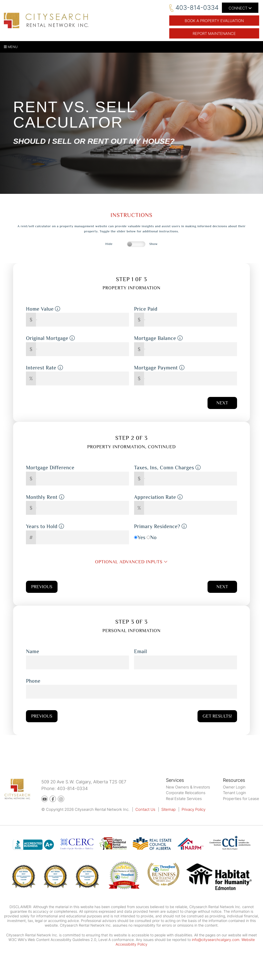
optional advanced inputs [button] (131, 562)
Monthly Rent (45, 497)
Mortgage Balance (158, 338)
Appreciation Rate (158, 497)
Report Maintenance (214, 34)
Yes (141, 537)
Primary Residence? (161, 526)
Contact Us (145, 809)
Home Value (43, 309)
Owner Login (234, 787)
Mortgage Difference (50, 468)
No (153, 537)
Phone (33, 681)
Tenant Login (234, 793)
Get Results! (217, 716)
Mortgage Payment (159, 368)
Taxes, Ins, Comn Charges (167, 468)
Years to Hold (45, 526)
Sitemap (168, 809)
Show (153, 244)
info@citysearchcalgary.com (216, 940)
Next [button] (222, 403)
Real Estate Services (184, 799)
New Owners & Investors (188, 787)
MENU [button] (11, 47)
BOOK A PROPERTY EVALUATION (214, 21)
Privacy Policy (194, 809)
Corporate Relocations (186, 793)
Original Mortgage (50, 338)
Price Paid (146, 309)
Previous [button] (42, 587)
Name (32, 651)
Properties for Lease (241, 799)
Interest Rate (44, 368)
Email (140, 651)
